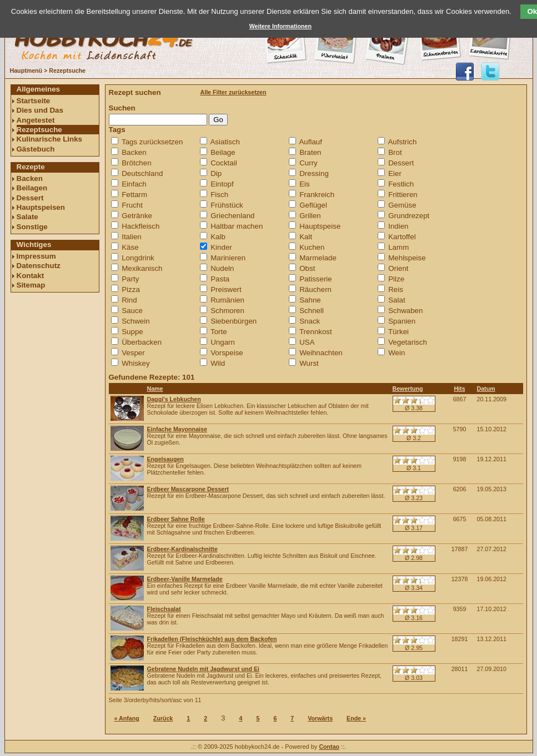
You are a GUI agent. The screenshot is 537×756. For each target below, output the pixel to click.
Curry (308, 163)
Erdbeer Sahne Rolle (176, 519)
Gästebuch (36, 149)
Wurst (309, 363)
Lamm (398, 247)
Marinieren (228, 258)
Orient (398, 268)
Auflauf (310, 142)
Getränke (137, 216)
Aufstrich (402, 142)
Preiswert (226, 289)
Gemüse (402, 205)
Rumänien (227, 300)
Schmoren (227, 311)
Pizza (131, 289)
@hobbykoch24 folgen (490, 72)
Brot (395, 152)
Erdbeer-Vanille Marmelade (185, 579)
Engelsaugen (165, 459)
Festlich (401, 184)
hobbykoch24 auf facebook (465, 72)
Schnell (312, 311)
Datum (486, 389)
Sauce (132, 311)
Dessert (30, 198)
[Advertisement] (55, 465)
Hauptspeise (320, 226)
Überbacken (142, 342)
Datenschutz (39, 266)
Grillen (310, 216)
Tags (117, 130)
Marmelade (318, 258)
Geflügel (313, 205)
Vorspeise (227, 353)
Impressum (36, 256)
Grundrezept (409, 216)
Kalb (218, 237)
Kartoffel (402, 237)
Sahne (310, 300)
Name (155, 389)
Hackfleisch (140, 226)
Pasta (220, 279)
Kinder (221, 247)
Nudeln (222, 268)
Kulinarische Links (50, 139)
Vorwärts (320, 718)
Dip (216, 173)
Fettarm (134, 195)
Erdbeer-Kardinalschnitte (182, 549)
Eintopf (222, 184)
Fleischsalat (164, 609)
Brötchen (136, 163)
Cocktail (224, 163)
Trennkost (316, 332)
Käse (130, 247)
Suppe (132, 332)
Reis (396, 289)
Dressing (314, 173)
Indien (398, 226)
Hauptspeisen (41, 207)
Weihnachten (321, 353)
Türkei (398, 332)
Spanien (402, 321)
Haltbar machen (237, 226)
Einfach (134, 184)
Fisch (219, 195)
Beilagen (32, 188)
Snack (310, 321)
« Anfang (127, 718)
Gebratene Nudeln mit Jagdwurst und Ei (204, 669)
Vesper (133, 353)
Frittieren (403, 195)
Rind (129, 300)
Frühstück (227, 205)
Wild (218, 363)
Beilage (223, 152)
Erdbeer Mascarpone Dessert (188, 489)
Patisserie (316, 279)
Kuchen (312, 247)
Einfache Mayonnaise (177, 429)
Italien (132, 237)
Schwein (135, 321)
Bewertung (408, 389)
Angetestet (36, 120)
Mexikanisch (142, 268)
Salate (27, 217)
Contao (329, 747)
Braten (310, 152)
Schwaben (405, 311)
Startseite (34, 101)
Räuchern (315, 289)
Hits (459, 389)
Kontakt (31, 276)
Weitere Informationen (280, 26)
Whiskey (135, 363)
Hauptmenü (26, 70)
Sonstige (32, 227)
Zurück (163, 718)
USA (307, 342)
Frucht (132, 205)
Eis (305, 184)
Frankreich (317, 195)
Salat (397, 300)
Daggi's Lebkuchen (174, 399)
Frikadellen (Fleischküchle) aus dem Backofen (212, 639)
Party (130, 279)
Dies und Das (40, 110)
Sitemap (31, 285)
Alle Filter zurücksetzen (234, 92)
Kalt (306, 237)
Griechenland (232, 216)
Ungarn (223, 342)
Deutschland (142, 173)
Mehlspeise (407, 258)
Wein (397, 353)
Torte (219, 332)
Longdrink (138, 258)
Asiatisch (225, 142)
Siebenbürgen (234, 321)
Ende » (356, 718)
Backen (30, 178)
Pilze (396, 279)
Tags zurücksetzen (152, 142)
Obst (307, 268)
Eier (395, 173)
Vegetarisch (408, 342)
